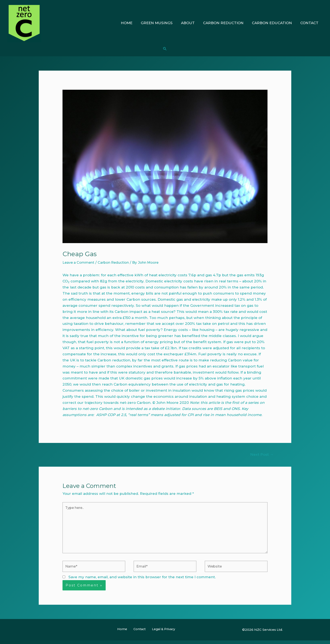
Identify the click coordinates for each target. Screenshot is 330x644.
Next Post (261, 455)
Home (134, 23)
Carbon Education (274, 23)
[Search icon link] (165, 49)
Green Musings (162, 23)
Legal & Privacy (160, 633)
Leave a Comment (79, 262)
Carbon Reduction (226, 23)
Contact (310, 23)
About (192, 23)
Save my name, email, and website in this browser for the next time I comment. (142, 581)
